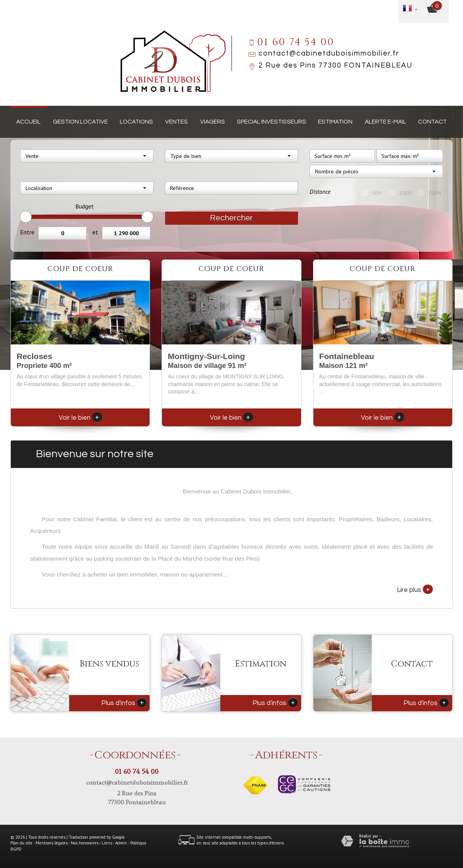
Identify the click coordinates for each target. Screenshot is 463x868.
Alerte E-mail (386, 122)
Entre (27, 232)
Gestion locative (80, 122)
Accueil (28, 122)
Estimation (335, 122)
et (95, 232)
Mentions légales (52, 843)
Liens (107, 843)
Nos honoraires (85, 843)
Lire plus (415, 589)
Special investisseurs (272, 122)
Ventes (176, 122)
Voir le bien (80, 418)
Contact (432, 122)
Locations (136, 122)
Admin (121, 843)
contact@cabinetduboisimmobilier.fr (329, 53)
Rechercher (231, 218)
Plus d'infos (124, 702)
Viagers (213, 122)
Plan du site (21, 843)
